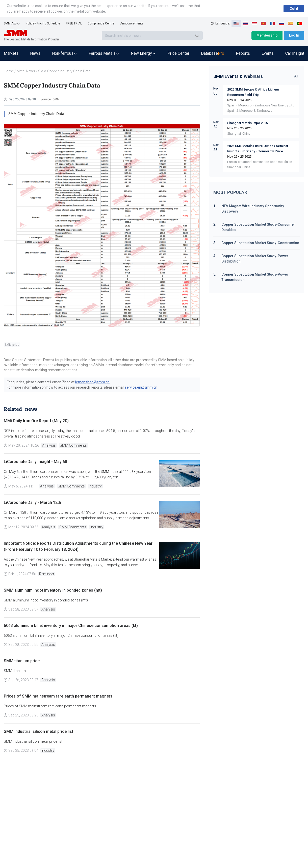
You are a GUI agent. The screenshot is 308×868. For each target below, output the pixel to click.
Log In (294, 35)
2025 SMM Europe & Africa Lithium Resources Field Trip (253, 92)
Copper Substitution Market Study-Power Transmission (255, 277)
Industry (95, 486)
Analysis (49, 445)
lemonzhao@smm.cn (92, 382)
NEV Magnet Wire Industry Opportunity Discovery (253, 209)
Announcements (132, 23)
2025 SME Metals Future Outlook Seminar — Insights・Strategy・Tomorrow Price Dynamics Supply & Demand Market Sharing (260, 149)
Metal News (26, 71)
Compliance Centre (101, 23)
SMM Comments (73, 445)
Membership (267, 35)
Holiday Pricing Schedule (43, 23)
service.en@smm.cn (141, 387)
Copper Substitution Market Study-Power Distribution (255, 259)
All (296, 76)
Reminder (47, 574)
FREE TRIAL (74, 23)
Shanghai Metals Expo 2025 (248, 123)
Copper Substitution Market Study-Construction (260, 243)
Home (9, 71)
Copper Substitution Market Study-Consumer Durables (258, 227)
